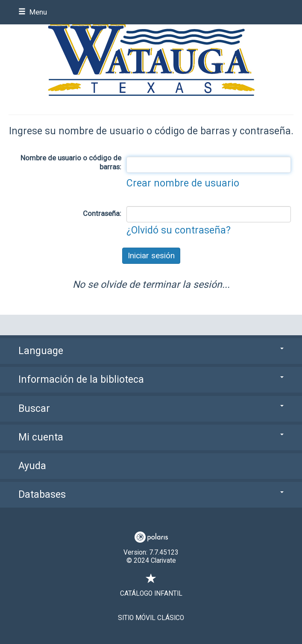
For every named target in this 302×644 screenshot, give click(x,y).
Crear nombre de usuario (183, 183)
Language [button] (151, 351)
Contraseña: (102, 213)
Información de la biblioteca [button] (151, 380)
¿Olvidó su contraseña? (179, 230)
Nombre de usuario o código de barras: (71, 162)
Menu (33, 12)
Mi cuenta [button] (151, 437)
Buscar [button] (151, 409)
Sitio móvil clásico (151, 618)
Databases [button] (151, 495)
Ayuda (32, 466)
